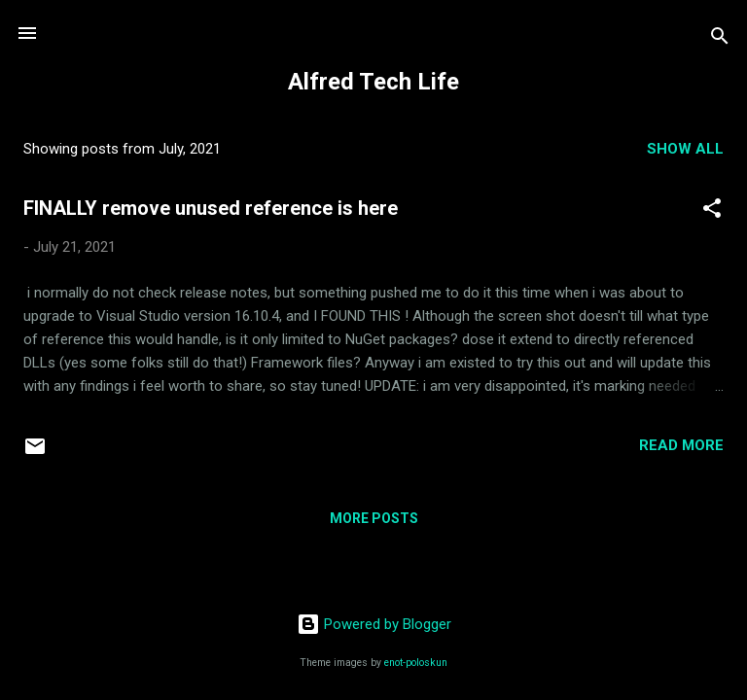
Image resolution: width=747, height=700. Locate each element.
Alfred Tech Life (373, 82)
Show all (685, 149)
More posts (374, 518)
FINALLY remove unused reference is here (211, 208)
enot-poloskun (416, 663)
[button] (712, 211)
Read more (681, 445)
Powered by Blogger (374, 624)
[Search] (720, 39)
